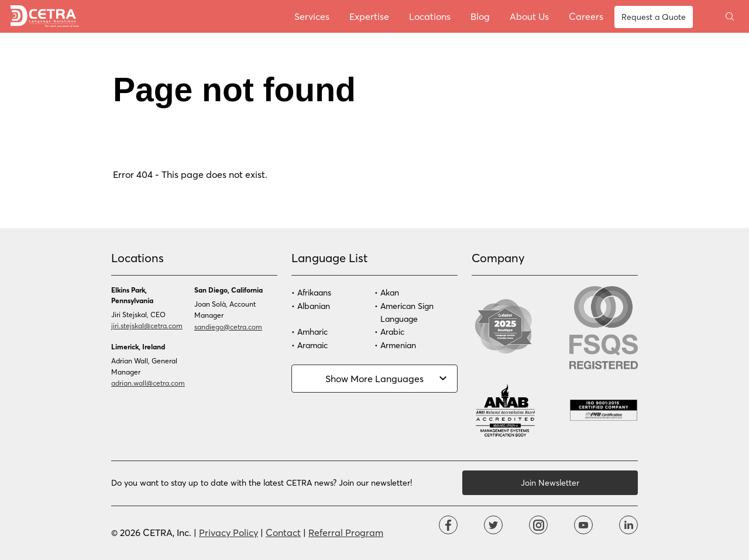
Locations (430, 16)
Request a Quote (654, 17)
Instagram (538, 525)
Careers (586, 16)
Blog (480, 16)
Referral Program (346, 532)
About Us (529, 16)
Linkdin (628, 525)
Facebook (448, 525)
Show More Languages (374, 378)
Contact (283, 532)
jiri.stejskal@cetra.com (147, 325)
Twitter (493, 525)
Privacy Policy (229, 532)
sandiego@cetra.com (228, 327)
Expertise (369, 16)
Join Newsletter (550, 482)
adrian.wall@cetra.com (148, 383)
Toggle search (730, 16)
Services (312, 16)
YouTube (583, 525)
